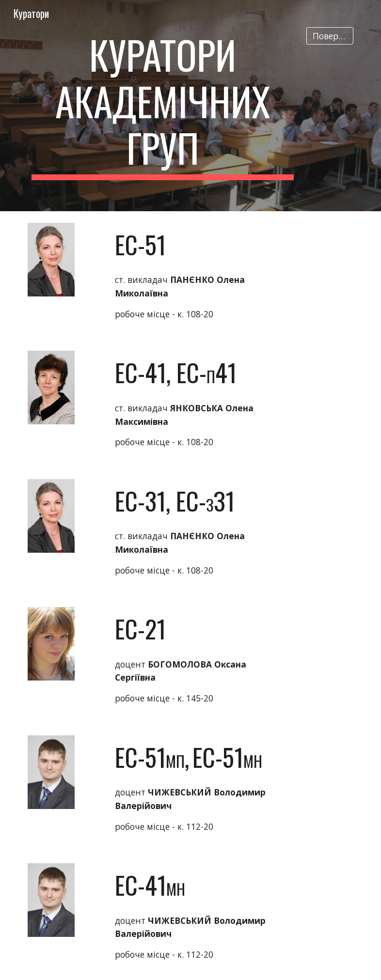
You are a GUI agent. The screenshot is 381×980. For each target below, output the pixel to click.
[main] (163, 106)
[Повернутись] (330, 36)
